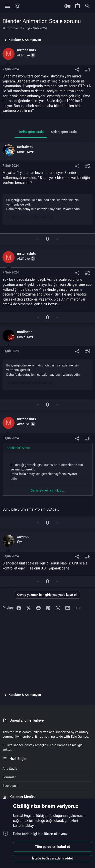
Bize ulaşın (11, 786)
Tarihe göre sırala (31, 132)
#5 (88, 439)
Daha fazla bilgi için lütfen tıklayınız (40, 834)
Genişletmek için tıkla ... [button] (48, 490)
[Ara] (87, 6)
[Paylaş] (77, 70)
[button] (8, 6)
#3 (88, 273)
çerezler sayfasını (50, 209)
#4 (88, 352)
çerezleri (71, 821)
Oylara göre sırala (64, 132)
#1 (88, 70)
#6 (88, 557)
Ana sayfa (10, 769)
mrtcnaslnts (15, 28)
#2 (88, 167)
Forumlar (9, 777)
